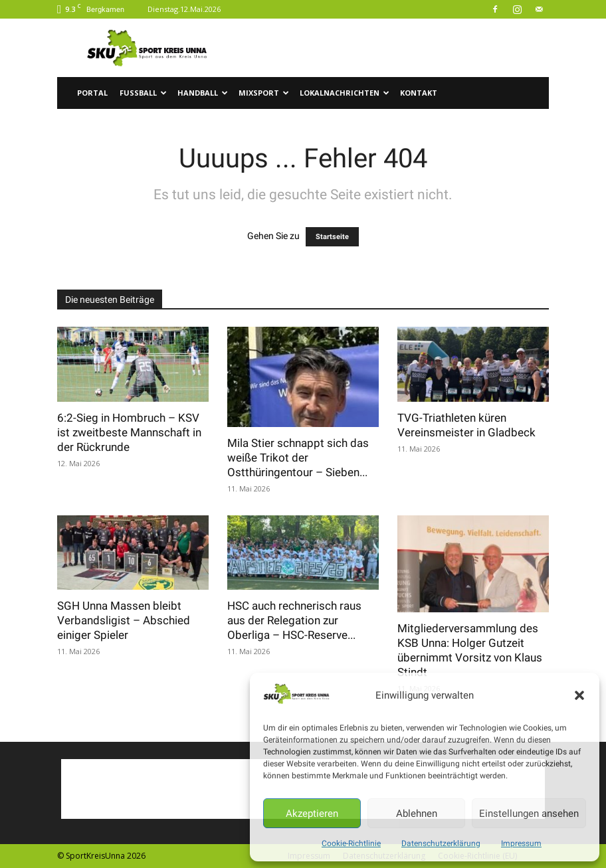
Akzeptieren (312, 814)
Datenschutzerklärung (441, 843)
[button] (579, 695)
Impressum (521, 843)
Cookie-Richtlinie (351, 843)
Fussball (143, 93)
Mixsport (264, 93)
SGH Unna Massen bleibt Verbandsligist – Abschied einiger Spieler (124, 620)
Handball (203, 93)
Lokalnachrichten (345, 93)
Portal (92, 93)
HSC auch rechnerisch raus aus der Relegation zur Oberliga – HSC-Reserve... (294, 620)
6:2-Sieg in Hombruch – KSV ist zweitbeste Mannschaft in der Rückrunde (129, 432)
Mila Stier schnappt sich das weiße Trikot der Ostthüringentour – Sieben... (298, 458)
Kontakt (419, 93)
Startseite (332, 237)
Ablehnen (417, 814)
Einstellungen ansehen (529, 814)
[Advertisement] (393, 48)
